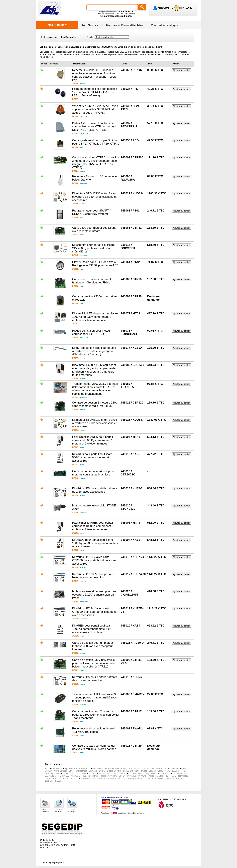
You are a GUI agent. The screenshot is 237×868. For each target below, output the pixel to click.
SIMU (94, 778)
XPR (173, 778)
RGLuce (159, 776)
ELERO (152, 771)
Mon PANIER (186, 8)
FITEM (184, 771)
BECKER (147, 768)
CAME (184, 768)
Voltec (166, 778)
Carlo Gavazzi (61, 771)
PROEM (142, 776)
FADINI (175, 771)
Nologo (103, 776)
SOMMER (112, 778)
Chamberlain (81, 771)
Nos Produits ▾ (57, 25)
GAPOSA (49, 773)
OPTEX (122, 776)
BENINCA (158, 768)
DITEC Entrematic (131, 771)
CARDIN (49, 771)
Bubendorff (175, 768)
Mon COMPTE (166, 8)
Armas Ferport (120, 768)
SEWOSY (74, 778)
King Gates (150, 773)
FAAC (168, 771)
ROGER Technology (179, 776)
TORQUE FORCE (136, 778)
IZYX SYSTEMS (119, 773)
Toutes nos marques (50, 37)
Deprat (102, 771)
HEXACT (93, 773)
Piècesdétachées (45, 811)
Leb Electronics (164, 773)
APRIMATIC (98, 768)
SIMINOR (85, 778)
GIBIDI (73, 773)
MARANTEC (50, 776)
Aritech (108, 768)
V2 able (158, 778)
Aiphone (68, 768)
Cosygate (93, 771)
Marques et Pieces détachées (125, 25)
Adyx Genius (57, 768)
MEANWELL (63, 776)
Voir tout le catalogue (165, 25)
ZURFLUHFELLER (53, 781)
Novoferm (112, 776)
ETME (160, 771)
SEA (48, 778)
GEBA (65, 773)
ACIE (47, 768)
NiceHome (93, 776)
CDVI (71, 771)
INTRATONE (104, 773)
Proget (151, 776)
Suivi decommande (72, 811)
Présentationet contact (59, 811)
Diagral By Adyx (114, 771)
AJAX (76, 768)
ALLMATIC (86, 768)
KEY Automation (136, 773)
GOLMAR (82, 773)
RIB (166, 776)
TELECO (122, 778)
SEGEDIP (64, 778)
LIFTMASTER (179, 773)
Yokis (180, 778)
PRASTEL (132, 776)
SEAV (54, 778)
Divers (144, 771)
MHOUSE (75, 776)
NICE (84, 776)
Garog (58, 773)
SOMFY (102, 778)
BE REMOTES (134, 768)
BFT (166, 768)
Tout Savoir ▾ (90, 25)
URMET (150, 778)
